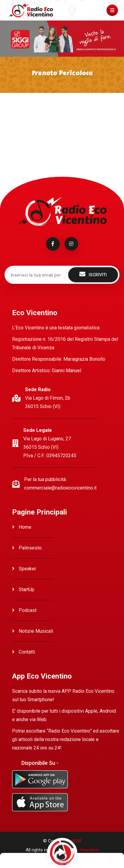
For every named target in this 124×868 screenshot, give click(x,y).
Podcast (24, 610)
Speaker (24, 569)
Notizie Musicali (33, 631)
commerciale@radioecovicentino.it (60, 488)
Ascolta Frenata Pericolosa (33, 115)
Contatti (24, 652)
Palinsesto (27, 548)
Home (22, 527)
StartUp (23, 589)
